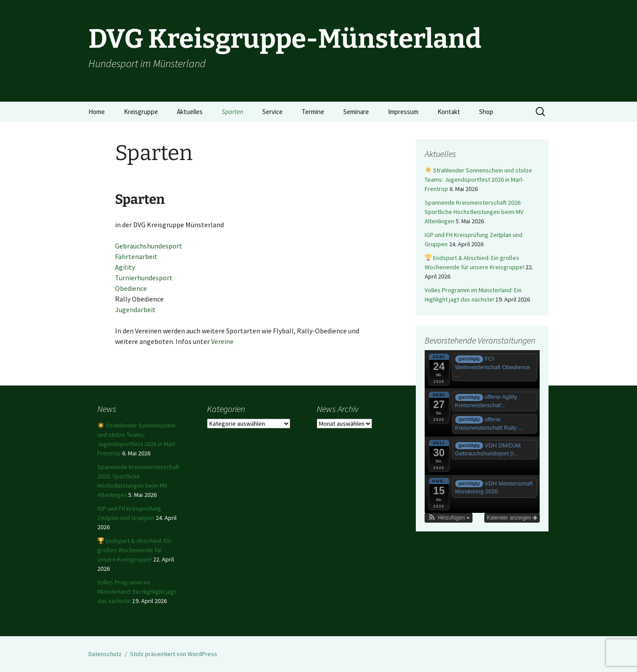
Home (97, 112)
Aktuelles (190, 112)
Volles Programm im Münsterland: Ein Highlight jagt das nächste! (137, 592)
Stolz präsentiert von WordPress (174, 654)
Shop (486, 112)
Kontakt (449, 112)
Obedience (131, 288)
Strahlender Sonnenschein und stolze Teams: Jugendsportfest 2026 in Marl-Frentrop (478, 179)
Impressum (403, 112)
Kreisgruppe (141, 112)
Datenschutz (105, 654)
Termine (313, 112)
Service (272, 112)
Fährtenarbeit (136, 256)
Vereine (222, 341)
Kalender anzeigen (512, 518)
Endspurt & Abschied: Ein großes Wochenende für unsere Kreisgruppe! (134, 550)
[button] (449, 518)
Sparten (232, 112)
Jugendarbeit (135, 309)
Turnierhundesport (144, 278)
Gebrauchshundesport (149, 246)
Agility (125, 267)
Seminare (356, 112)
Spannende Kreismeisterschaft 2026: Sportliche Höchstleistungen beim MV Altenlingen (474, 212)
